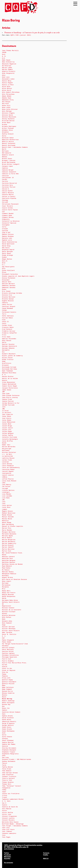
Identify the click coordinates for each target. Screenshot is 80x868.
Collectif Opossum (9, 223)
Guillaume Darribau (10, 369)
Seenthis (7, 859)
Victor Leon (7, 814)
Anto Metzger (7, 111)
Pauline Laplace (8, 653)
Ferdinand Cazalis (9, 312)
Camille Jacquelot (9, 172)
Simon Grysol (7, 729)
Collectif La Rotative (11, 221)
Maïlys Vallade (8, 517)
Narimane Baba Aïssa (10, 600)
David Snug (6, 246)
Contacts (46, 853)
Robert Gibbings (8, 701)
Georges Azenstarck (10, 346)
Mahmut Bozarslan (9, 513)
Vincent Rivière (8, 820)
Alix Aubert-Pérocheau (11, 92)
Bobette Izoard (8, 155)
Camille (5, 168)
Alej (4, 75)
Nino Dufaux (7, 617)
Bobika (5, 157)
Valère (5, 805)
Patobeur (5, 646)
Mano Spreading (8, 524)
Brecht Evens (7, 159)
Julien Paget (7, 432)
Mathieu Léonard (8, 557)
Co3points (6, 219)
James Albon (7, 390)
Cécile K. (6, 189)
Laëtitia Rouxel (8, 458)
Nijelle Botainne (9, 615)
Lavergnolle (7, 473)
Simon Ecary (7, 727)
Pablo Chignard (8, 640)
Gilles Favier (7, 358)
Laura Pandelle (8, 466)
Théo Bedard (7, 771)
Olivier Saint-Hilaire (11, 631)
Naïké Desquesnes (9, 596)
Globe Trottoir (8, 360)
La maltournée (7, 456)
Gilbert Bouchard (9, 354)
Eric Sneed (6, 291)
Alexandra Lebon (8, 79)
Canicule (5, 176)
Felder (5, 310)
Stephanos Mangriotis (10, 754)
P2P (3, 638)
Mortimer (5, 583)
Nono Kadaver (7, 623)
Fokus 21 (5, 322)
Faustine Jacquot (9, 307)
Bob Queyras (7, 153)
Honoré (5, 380)
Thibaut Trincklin (9, 777)
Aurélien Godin (8, 138)
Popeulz (5, 676)
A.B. (4, 58)
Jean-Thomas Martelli (10, 51)
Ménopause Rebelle (9, 574)
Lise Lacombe (7, 496)
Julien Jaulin (7, 428)
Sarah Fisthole (8, 718)
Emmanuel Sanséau (9, 286)
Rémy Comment (7, 689)
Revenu (5, 695)
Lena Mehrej (7, 485)
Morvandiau (6, 585)
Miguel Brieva (7, 578)
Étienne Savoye (8, 299)
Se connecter (9, 863)
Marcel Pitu (7, 528)
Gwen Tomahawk (7, 371)
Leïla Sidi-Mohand (9, 481)
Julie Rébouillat (9, 422)
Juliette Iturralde (10, 437)
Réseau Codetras (8, 693)
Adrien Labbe (7, 68)
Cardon (5, 180)
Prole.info (6, 678)
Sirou (4, 735)
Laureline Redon (8, 470)
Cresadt (5, 229)
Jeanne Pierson (8, 401)
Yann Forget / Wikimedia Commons (15, 826)
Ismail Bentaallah (9, 384)
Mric (4, 589)
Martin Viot (7, 551)
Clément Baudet (8, 214)
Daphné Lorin (7, 240)
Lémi (4, 483)
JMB (3, 409)
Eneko (4, 289)
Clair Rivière (7, 206)
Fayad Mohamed (7, 308)
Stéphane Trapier (9, 752)
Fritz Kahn (6, 337)
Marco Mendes (7, 530)
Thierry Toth (7, 780)
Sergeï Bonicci (8, 725)
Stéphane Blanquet (9, 750)
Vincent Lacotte (8, 818)
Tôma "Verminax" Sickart (12, 786)
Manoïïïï (5, 521)
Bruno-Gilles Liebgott (11, 164)
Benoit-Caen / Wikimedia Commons (15, 147)
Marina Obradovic (9, 542)
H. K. (4, 375)
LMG (3, 500)
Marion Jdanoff (8, 547)
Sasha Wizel (7, 720)
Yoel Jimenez (7, 831)
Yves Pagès (6, 837)
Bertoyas (5, 151)
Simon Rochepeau (8, 731)
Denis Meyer (7, 253)
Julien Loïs (7, 430)
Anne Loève (6, 107)
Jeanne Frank (7, 399)
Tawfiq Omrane (7, 767)
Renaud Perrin (7, 691)
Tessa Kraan (7, 769)
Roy (3, 706)
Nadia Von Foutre (9, 593)
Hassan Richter (8, 377)
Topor (4, 792)
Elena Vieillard (8, 270)
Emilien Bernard (8, 284)
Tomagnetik (6, 788)
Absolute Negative (9, 64)
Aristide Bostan (8, 121)
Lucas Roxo (6, 507)
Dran (4, 263)
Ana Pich (5, 104)
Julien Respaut (8, 433)
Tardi (4, 765)
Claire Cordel (7, 208)
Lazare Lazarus (8, 475)
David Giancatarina (10, 242)
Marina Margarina (9, 540)
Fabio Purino (7, 305)
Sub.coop (5, 758)
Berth (4, 149)
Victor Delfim (7, 813)
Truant (5, 797)
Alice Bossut (7, 89)
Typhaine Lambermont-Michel (13, 799)
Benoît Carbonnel (9, 143)
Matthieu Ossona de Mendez (12, 564)
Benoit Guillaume (9, 145)
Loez (4, 502)
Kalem (4, 443)
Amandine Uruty (8, 100)
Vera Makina (7, 809)
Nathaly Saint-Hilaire (11, 602)
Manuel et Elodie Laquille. (13, 526)
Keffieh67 (6, 451)
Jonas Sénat (7, 416)
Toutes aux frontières (11, 794)
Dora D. (5, 261)
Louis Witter (7, 505)
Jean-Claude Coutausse (11, 396)
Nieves (5, 614)
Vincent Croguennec (10, 816)
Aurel (4, 136)
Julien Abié (7, 424)
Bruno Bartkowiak (9, 162)
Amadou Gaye (7, 98)
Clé (3, 212)
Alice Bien (6, 87)
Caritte (5, 181)
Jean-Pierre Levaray (10, 398)
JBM (3, 392)
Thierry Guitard (8, 778)
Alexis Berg (7, 81)
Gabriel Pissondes (9, 339)
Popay (4, 674)
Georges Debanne (8, 348)
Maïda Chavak (7, 515)
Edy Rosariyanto (8, 267)
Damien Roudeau (8, 236)
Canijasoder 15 (8, 178)
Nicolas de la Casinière (12, 610)
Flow (4, 320)
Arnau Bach (6, 123)
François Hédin (8, 327)
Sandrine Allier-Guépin (11, 712)
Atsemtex (5, 132)
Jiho (4, 407)
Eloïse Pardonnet (9, 278)
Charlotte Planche (9, 198)
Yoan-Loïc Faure (8, 830)
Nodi (4, 619)
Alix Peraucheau (8, 94)
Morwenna (5, 587)
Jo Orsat (5, 411)
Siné (4, 733)
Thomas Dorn (7, 784)
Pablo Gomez (7, 642)
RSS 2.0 (46, 859)
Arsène (5, 125)
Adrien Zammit (7, 70)
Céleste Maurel (8, 195)
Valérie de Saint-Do (10, 807)
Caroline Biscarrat (10, 183)
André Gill (6, 106)
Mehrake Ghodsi (8, 572)
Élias (4, 272)
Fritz (4, 335)
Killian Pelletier (9, 452)
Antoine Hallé (7, 115)
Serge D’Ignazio (8, 724)
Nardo (4, 598)
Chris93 (5, 202)
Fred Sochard (7, 329)
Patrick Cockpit (8, 648)
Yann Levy (6, 828)
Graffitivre (7, 363)
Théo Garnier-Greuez (10, 773)
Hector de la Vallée (10, 379)
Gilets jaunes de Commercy (12, 356)
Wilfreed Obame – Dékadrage (13, 824)
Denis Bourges (7, 252)
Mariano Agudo (7, 536)
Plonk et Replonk (9, 670)
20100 (4, 52)
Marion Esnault (8, 545)
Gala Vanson (7, 341)
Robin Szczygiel (8, 703)
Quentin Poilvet (8, 684)
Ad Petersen (7, 66)
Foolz (4, 324)
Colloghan (6, 225)
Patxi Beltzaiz (8, 650)
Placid (5, 667)
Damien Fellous (8, 234)
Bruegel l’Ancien (9, 161)
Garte (4, 342)
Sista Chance (7, 737)
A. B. (4, 56)
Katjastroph (7, 449)
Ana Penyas (6, 102)
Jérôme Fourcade (8, 405)
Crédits (46, 855)
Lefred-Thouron (8, 479)
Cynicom (5, 231)
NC (3, 604)
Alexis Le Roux (8, 85)
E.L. (4, 265)
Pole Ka (5, 672)
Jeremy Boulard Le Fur (11, 403)
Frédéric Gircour (9, 331)
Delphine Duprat (8, 250)
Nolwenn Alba (7, 621)
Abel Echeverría (8, 62)
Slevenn (5, 739)
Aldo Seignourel (8, 73)
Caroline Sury (7, 185)
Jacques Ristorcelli (10, 388)
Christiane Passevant (10, 204)
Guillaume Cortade (9, 367)
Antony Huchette (8, 119)
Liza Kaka (6, 498)
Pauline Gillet (8, 651)
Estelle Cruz (7, 295)
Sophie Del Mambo (9, 744)
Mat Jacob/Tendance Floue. (12, 553)
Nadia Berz (6, 591)
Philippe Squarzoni (10, 657)
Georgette (6, 350)
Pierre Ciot (7, 659)
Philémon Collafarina (10, 655)
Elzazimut (6, 280)
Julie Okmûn (7, 420)
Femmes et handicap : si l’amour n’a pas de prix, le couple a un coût (32, 33)
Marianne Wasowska (9, 534)
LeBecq (5, 477)
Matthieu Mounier (9, 562)
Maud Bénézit (7, 566)
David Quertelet (8, 244)
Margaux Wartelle (9, 532)
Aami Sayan (6, 60)
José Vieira (7, 418)
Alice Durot (7, 90)
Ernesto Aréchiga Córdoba (12, 293)
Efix (4, 269)
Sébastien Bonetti (9, 722)
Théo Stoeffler (8, 775)
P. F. (4, 636)
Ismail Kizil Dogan (10, 386)
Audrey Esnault (8, 134)
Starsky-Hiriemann (9, 748)
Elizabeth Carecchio (10, 274)
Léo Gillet (6, 487)
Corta (4, 227)
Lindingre (6, 492)
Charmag (5, 200)
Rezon (4, 697)
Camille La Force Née (10, 174)
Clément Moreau (8, 217)
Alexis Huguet (7, 83)
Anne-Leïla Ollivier (10, 109)
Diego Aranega (7, 255)
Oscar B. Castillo (9, 634)
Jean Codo (6, 394)
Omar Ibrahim (7, 633)
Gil (3, 352)
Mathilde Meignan (9, 561)
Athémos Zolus (7, 130)
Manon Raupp (7, 523)
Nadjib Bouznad (8, 595)
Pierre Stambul (8, 661)
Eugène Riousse (8, 301)
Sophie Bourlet (8, 742)
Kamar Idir (6, 445)
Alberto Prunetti (9, 71)
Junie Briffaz (7, 441)
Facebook (7, 855)
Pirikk (5, 665)
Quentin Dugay (7, 680)
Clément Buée (7, 216)
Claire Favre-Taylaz (10, 210)
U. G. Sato (6, 801)
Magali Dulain (7, 511)
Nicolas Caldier (8, 608)
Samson (5, 710)
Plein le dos (7, 668)
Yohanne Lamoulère (9, 833)
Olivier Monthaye (9, 629)
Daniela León (7, 238)
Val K (4, 803)
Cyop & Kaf (6, 233)
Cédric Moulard (8, 193)
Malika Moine (7, 519)
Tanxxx (5, 763)
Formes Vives (7, 325)
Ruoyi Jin (6, 708)
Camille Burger (8, 170)
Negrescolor (7, 606)
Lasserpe (5, 462)
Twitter (7, 853)
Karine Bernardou (9, 447)
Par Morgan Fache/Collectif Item (15, 644)
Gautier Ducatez (8, 344)
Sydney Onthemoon (9, 761)
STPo (4, 756)
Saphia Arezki (7, 716)
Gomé (4, 361)
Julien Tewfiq (7, 435)
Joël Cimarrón (7, 415)
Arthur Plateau (8, 128)
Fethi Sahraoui (8, 316)
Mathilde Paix (7, 559)
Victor (5, 811)
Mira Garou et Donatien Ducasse (14, 579)
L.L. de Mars (7, 454)
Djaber (5, 257)
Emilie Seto (7, 282)
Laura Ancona (7, 464)
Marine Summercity (9, 543)
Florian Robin (7, 318)
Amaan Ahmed (7, 96)
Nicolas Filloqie (9, 612)
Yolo (4, 835)
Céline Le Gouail (9, 197)
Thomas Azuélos (8, 782)
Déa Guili (6, 248)
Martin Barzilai (8, 549)
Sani (4, 714)
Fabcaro (5, 303)
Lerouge (5, 489)
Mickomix (5, 576)
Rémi (4, 686)
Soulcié (5, 746)
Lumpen (5, 509)
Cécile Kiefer (7, 191)
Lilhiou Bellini (8, 490)
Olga (4, 625)
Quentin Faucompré (9, 682)
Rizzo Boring (7, 699)
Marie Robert (7, 538)
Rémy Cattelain (8, 687)
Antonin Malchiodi (9, 117)
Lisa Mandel (7, 494)
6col (4, 54)
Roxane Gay (6, 705)
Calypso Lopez (7, 166)
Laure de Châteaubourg (11, 468)
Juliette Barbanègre (10, 439)
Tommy (4, 790)
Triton (5, 796)
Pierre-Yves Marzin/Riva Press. (14, 663)
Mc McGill (6, 570)
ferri (4, 314)
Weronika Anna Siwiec (10, 822)
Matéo (4, 555)
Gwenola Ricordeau (9, 373)
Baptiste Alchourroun (10, 140)
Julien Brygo (7, 426)
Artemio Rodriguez (9, 126)
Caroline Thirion (9, 187)
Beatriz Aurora (8, 142)
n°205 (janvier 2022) (21, 35)
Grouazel (5, 365)
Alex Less (6, 77)
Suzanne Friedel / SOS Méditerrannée (17, 759)
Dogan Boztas (7, 259)
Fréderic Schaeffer (10, 333)
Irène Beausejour (9, 382)
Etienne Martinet (9, 297)
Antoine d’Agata (8, 113)
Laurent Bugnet (8, 471)
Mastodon (8, 857)
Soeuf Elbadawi (8, 740)
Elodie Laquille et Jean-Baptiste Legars (18, 276)
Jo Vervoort (7, 413)
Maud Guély (6, 568)
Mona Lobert (7, 581)
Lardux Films (7, 460)
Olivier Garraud (8, 627)
